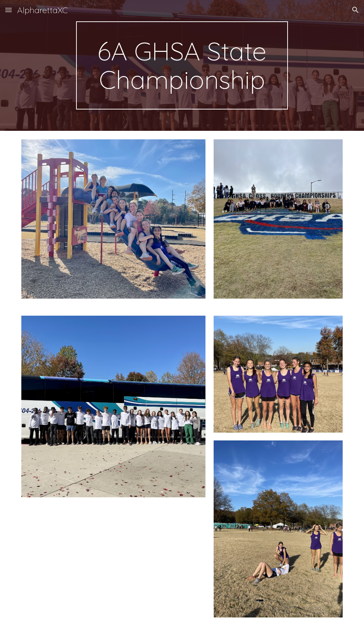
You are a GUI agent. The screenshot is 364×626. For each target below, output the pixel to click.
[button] (9, 10)
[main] (182, 65)
